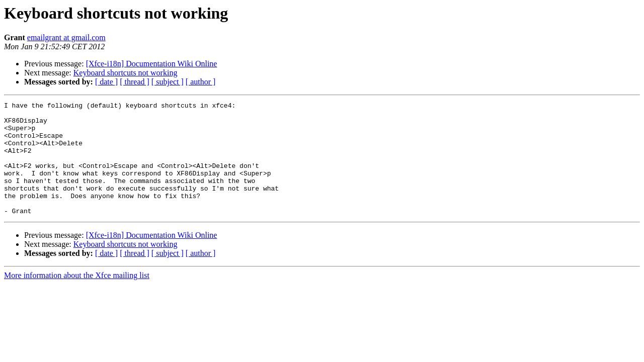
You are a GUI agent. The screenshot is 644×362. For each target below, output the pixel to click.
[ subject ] (168, 82)
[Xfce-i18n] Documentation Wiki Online (152, 64)
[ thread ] (135, 82)
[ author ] (201, 82)
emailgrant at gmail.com (66, 37)
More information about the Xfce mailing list (77, 298)
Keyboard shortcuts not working (126, 73)
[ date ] (106, 82)
